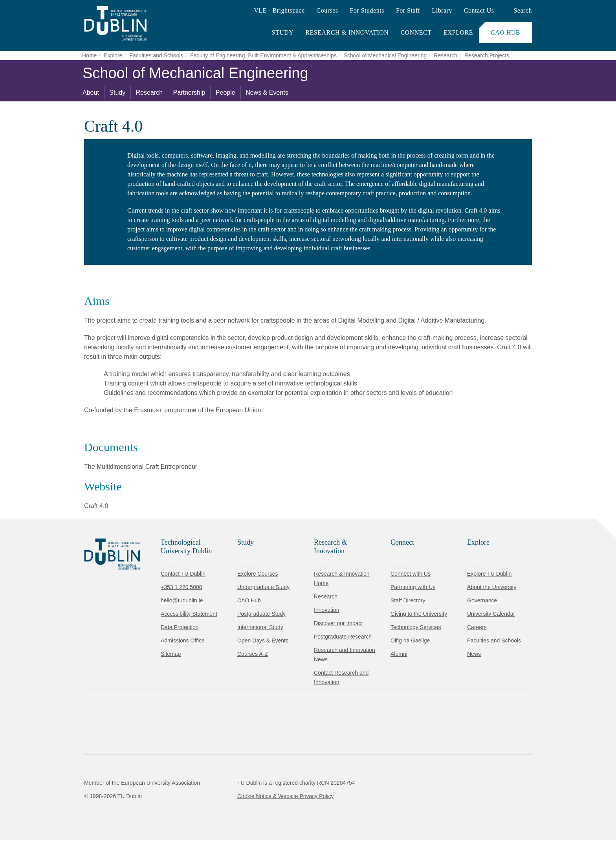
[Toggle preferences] (170, 830)
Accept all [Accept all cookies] (41, 829)
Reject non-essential (107, 829)
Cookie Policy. (165, 805)
